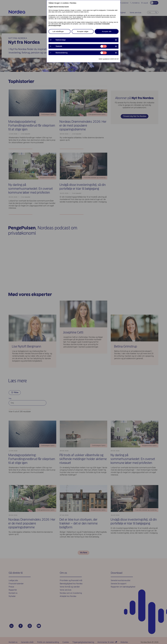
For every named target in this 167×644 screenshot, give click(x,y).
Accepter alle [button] (107, 31)
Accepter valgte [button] (83, 31)
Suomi (67, 7)
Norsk (56, 7)
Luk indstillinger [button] (58, 31)
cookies (91, 24)
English (51, 7)
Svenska (61, 7)
